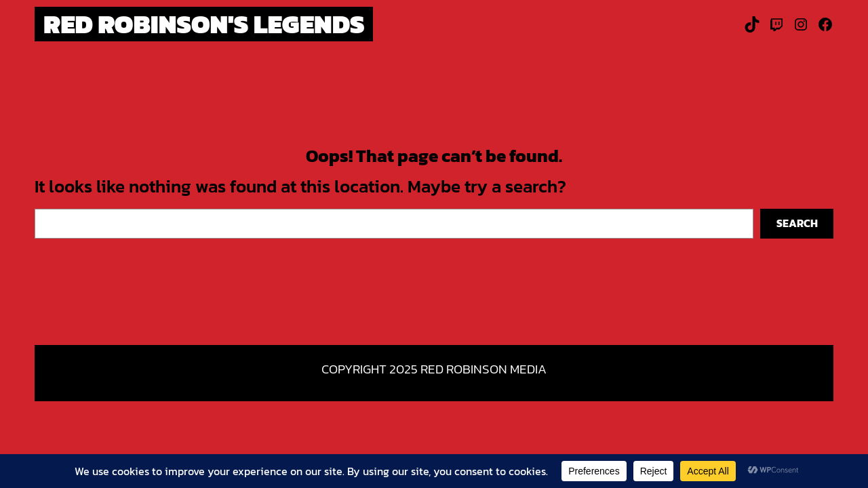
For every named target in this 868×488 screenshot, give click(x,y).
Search (797, 223)
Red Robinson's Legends (204, 24)
